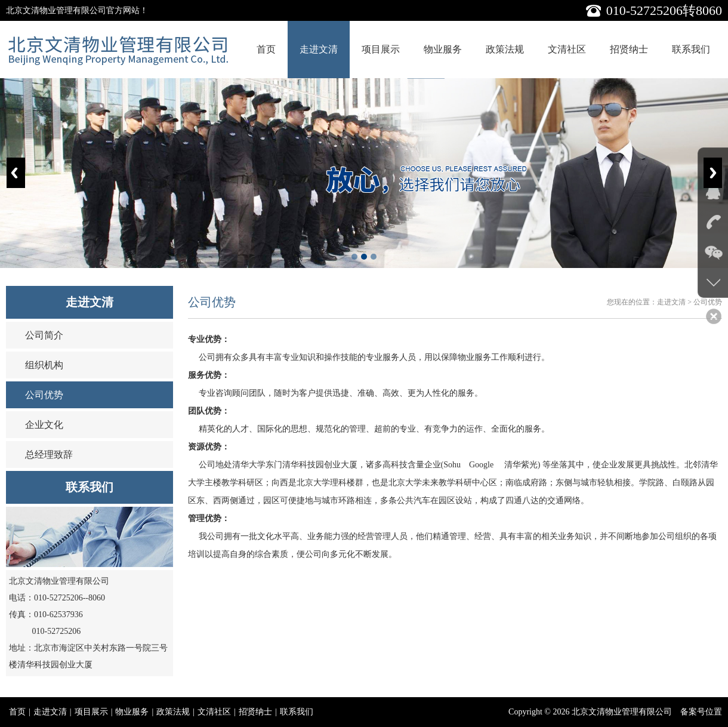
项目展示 (381, 49)
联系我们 (691, 49)
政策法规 (505, 49)
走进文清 (319, 49)
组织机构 (44, 365)
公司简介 (44, 335)
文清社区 (567, 49)
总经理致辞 (49, 455)
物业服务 (443, 49)
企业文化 (44, 425)
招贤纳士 (629, 49)
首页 (266, 49)
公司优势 (44, 395)
